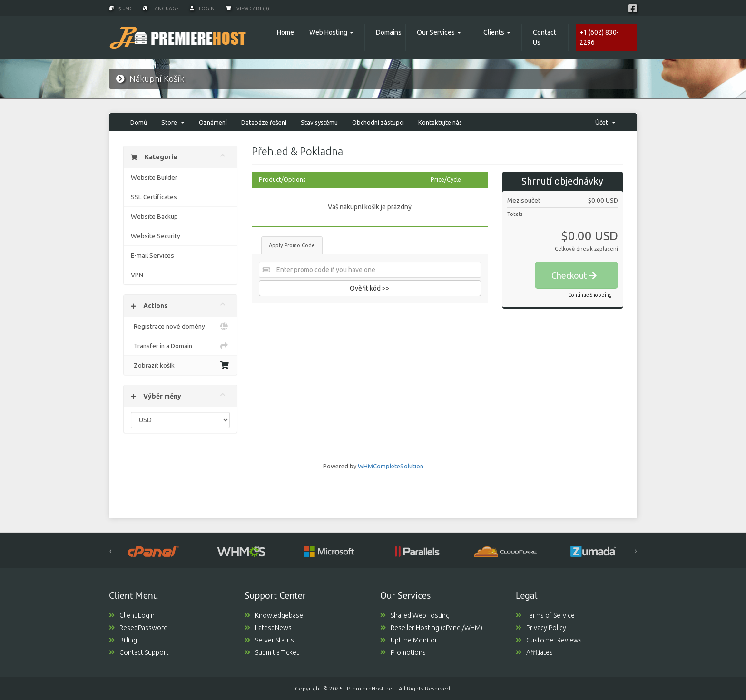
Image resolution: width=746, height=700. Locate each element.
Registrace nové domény (180, 326)
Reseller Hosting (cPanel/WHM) (431, 628)
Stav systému (319, 122)
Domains (389, 32)
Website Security (156, 236)
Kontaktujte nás (440, 122)
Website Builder (154, 177)
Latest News (268, 628)
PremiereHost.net (371, 688)
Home (285, 32)
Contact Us (545, 37)
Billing (123, 640)
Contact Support (139, 652)
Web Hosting (328, 32)
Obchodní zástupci (378, 122)
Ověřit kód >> (370, 288)
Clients (494, 32)
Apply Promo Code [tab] (292, 245)
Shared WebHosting (415, 615)
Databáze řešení (264, 122)
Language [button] (161, 8)
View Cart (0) (247, 8)
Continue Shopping (590, 295)
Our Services (436, 32)
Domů (139, 122)
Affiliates (534, 652)
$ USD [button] (120, 8)
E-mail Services (152, 255)
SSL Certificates (154, 197)
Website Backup (154, 216)
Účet (605, 122)
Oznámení (213, 122)
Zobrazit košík (180, 365)
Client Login (132, 615)
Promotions (403, 652)
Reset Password (138, 628)
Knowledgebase (274, 615)
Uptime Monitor (409, 640)
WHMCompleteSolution (391, 466)
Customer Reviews (549, 640)
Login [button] (202, 8)
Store (173, 122)
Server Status (269, 640)
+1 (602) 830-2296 (599, 37)
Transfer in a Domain (180, 346)
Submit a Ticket (272, 652)
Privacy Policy (541, 628)
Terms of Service (545, 615)
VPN (137, 275)
